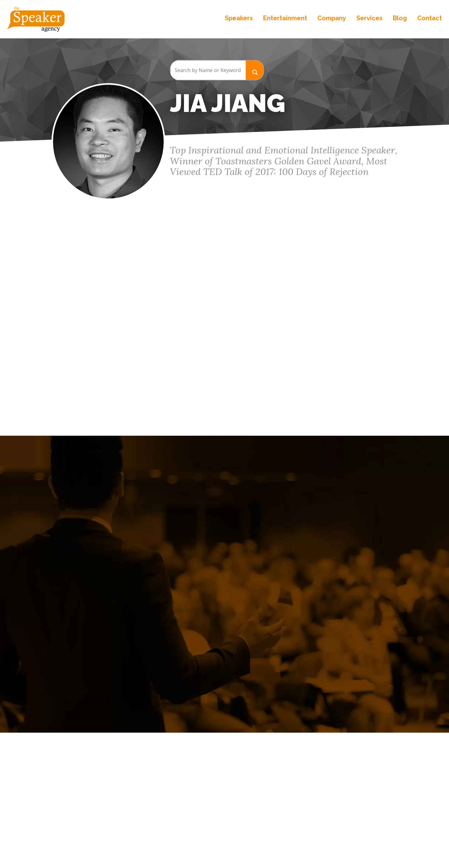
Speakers (238, 19)
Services (369, 19)
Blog (399, 19)
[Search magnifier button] (255, 70)
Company (331, 19)
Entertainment (285, 19)
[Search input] (208, 70)
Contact (429, 19)
